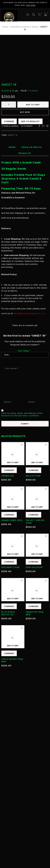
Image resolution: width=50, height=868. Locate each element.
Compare (9, 121)
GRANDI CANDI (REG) (12, 520)
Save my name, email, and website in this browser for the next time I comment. (22, 414)
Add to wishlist (30, 121)
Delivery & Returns (32, 147)
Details (12, 147)
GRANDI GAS (8, 476)
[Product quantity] (9, 105)
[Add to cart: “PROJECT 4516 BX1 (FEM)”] (37, 507)
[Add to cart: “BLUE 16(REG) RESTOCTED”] (13, 599)
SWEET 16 (13, 135)
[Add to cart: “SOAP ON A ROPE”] (37, 554)
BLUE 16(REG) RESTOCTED (8, 613)
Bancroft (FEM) (33, 476)
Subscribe (40, 779)
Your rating (24, 351)
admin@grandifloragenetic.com (29, 313)
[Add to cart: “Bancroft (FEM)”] (37, 462)
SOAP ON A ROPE (34, 567)
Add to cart (33, 105)
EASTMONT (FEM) (10, 567)
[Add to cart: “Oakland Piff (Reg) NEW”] (37, 599)
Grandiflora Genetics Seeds (24, 27)
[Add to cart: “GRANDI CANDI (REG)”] (13, 507)
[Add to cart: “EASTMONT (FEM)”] (13, 554)
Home (5, 27)
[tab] (12, 147)
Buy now (25, 112)
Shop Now (31, 5)
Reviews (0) (25, 153)
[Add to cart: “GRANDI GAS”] (13, 462)
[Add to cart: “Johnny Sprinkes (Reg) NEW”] (13, 646)
